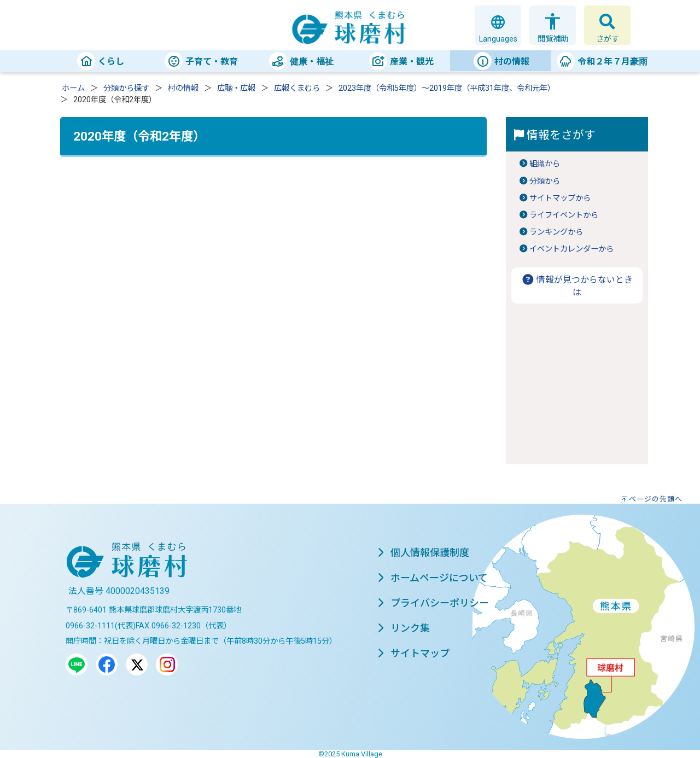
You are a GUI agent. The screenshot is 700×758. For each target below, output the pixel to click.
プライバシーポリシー (433, 603)
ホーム (73, 88)
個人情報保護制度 (423, 553)
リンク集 (404, 628)
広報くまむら (297, 88)
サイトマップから (560, 198)
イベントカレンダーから (571, 249)
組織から (545, 164)
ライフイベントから (564, 215)
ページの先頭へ (656, 499)
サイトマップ (413, 653)
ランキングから (556, 232)
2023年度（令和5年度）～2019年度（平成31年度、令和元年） (447, 88)
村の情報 (183, 88)
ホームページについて (433, 578)
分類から (545, 181)
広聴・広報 (236, 88)
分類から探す (126, 88)
